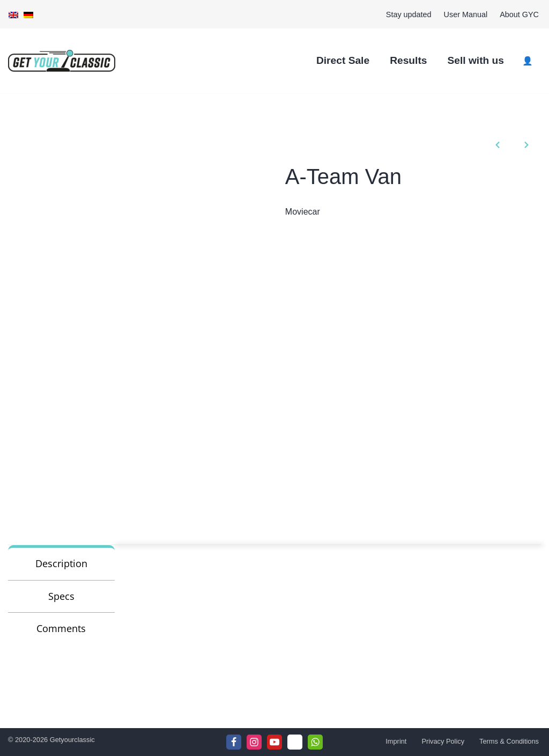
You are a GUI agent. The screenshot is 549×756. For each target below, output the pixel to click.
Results (408, 60)
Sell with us (476, 60)
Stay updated (409, 14)
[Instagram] (254, 742)
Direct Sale (343, 60)
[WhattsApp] (315, 742)
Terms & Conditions (509, 741)
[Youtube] (274, 742)
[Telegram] (295, 742)
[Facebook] (234, 742)
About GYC (519, 14)
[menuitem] (13, 14)
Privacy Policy (443, 741)
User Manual (466, 14)
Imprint (396, 741)
